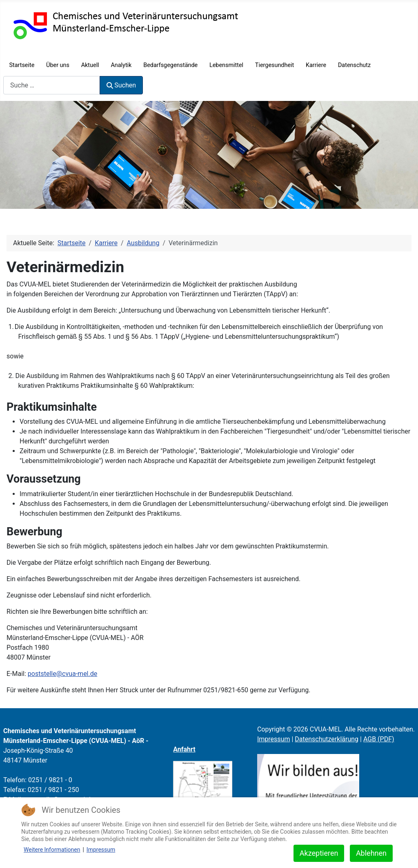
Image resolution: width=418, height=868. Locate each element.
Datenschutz (354, 65)
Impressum (274, 739)
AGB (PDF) (379, 739)
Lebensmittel (226, 65)
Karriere (316, 65)
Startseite (22, 65)
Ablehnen (371, 853)
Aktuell (90, 65)
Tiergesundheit (275, 65)
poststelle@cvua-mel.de (62, 674)
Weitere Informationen (52, 850)
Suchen (121, 85)
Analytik (121, 65)
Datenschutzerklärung (327, 739)
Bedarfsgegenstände (170, 65)
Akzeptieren (319, 853)
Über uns (58, 65)
